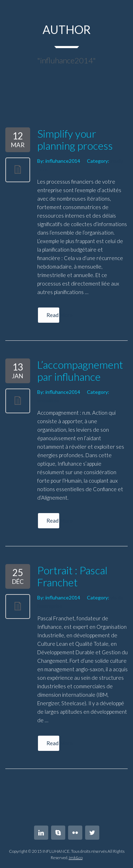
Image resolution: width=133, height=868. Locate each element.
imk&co (76, 858)
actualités (48, 400)
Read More (53, 315)
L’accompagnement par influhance (80, 370)
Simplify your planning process (75, 139)
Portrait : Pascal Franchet (72, 576)
